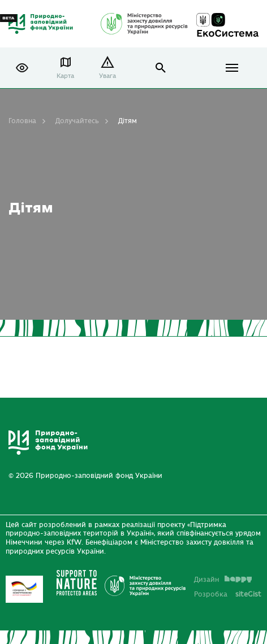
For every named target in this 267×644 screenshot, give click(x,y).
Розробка (228, 594)
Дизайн (223, 580)
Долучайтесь (77, 121)
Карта (65, 76)
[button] (22, 68)
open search (161, 68)
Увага (107, 76)
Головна (22, 121)
